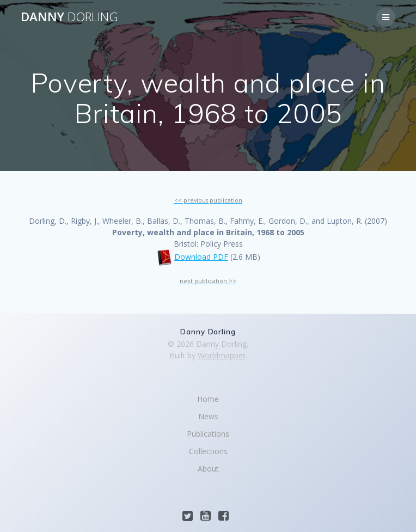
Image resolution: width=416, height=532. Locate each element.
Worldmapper (222, 355)
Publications (208, 434)
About (208, 469)
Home (208, 399)
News (208, 416)
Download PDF (201, 257)
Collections (208, 451)
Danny (69, 17)
